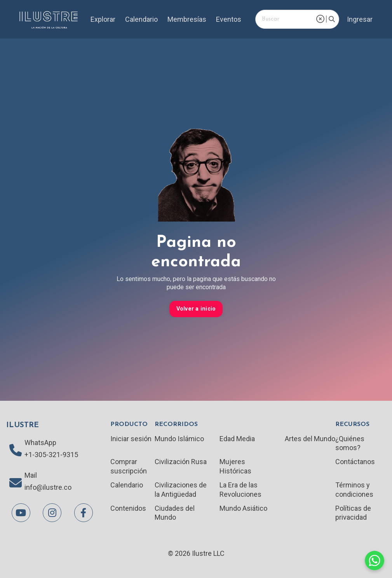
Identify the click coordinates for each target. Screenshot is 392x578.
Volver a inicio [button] (196, 309)
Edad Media (237, 439)
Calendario (141, 19)
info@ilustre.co (48, 487)
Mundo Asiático (243, 508)
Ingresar (360, 19)
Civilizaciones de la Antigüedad (181, 489)
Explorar (103, 19)
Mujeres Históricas (235, 466)
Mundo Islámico (179, 439)
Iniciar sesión (131, 439)
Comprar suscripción (129, 466)
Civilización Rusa (181, 462)
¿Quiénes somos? (350, 443)
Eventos (229, 19)
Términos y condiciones (354, 489)
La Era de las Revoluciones (240, 489)
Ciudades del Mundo (175, 513)
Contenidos (128, 508)
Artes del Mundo (310, 439)
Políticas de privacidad (353, 513)
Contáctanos (355, 462)
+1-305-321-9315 (51, 455)
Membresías (187, 19)
